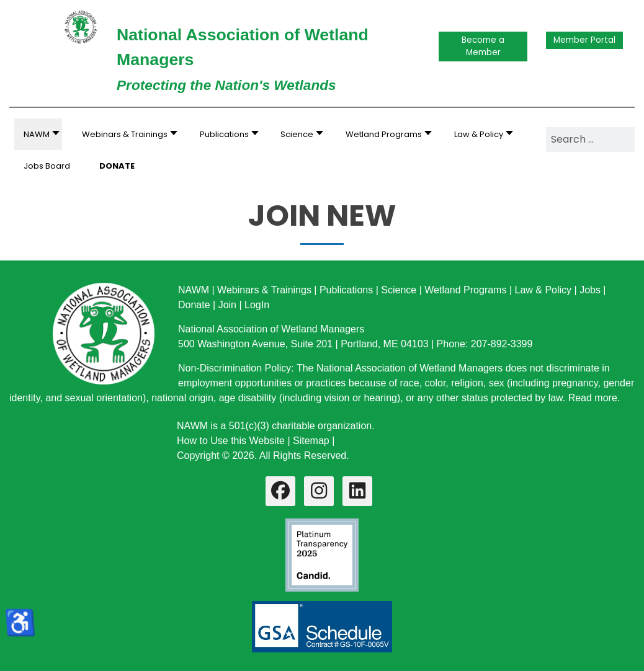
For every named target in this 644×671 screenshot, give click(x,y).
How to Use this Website (231, 441)
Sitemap (311, 441)
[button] (126, 134)
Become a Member (483, 46)
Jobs (590, 290)
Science (399, 290)
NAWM (194, 290)
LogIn (257, 305)
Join (227, 305)
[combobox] (590, 140)
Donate (194, 305)
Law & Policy (543, 290)
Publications (346, 290)
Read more (593, 398)
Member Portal (584, 40)
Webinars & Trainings (264, 290)
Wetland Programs (465, 290)
